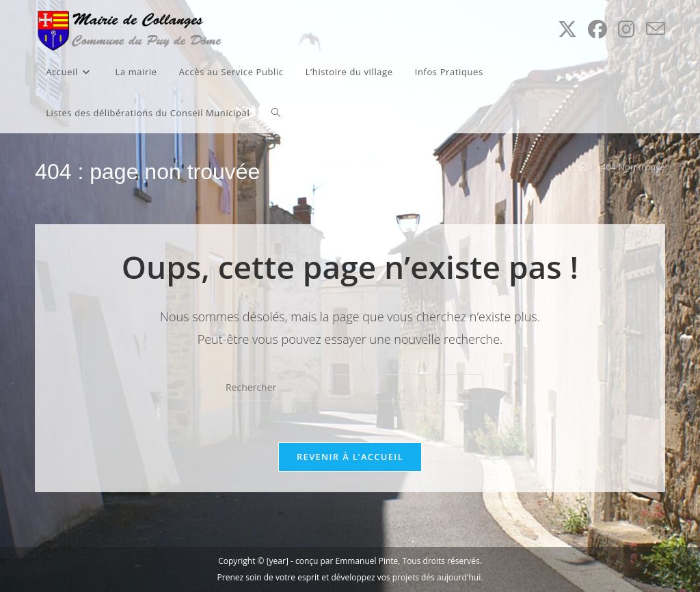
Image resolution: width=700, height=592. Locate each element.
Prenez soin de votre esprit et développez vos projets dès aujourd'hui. (350, 577)
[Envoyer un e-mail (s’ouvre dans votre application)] (656, 29)
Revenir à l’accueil (350, 457)
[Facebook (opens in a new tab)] (597, 29)
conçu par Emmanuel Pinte (347, 561)
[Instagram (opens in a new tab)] (627, 29)
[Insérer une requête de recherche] (350, 388)
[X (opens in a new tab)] (567, 29)
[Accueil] (583, 167)
